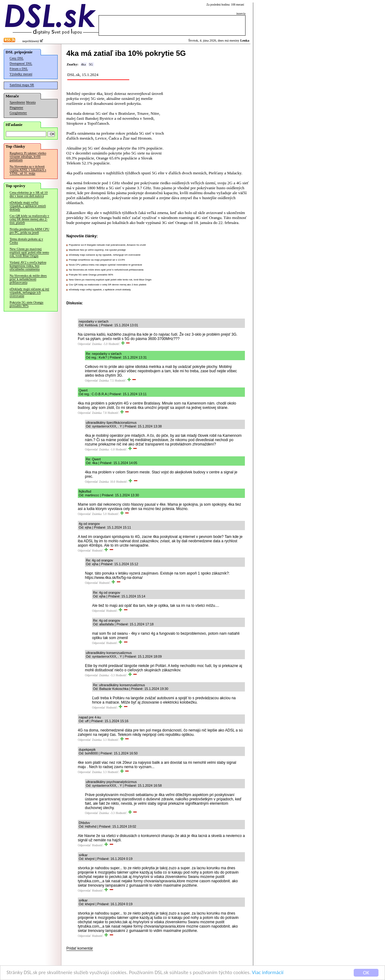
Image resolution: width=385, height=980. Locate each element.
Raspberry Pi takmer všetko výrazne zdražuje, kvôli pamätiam (28, 157)
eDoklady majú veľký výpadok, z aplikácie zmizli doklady (28, 206)
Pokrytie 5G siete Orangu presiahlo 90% (27, 304)
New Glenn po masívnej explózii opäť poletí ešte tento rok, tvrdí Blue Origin (29, 252)
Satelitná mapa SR (22, 85)
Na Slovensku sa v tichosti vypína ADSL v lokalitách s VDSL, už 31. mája (28, 170)
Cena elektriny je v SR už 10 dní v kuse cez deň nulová (29, 194)
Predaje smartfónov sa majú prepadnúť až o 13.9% (97, 260)
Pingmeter (16, 107)
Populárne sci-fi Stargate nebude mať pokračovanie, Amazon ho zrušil (107, 245)
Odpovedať (84, 344)
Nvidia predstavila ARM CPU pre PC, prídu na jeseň (29, 231)
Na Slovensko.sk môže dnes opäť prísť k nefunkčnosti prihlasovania (106, 270)
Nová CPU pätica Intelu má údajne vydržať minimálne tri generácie (105, 265)
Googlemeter (18, 113)
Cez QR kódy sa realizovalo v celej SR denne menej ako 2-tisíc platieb (29, 219)
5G (91, 64)
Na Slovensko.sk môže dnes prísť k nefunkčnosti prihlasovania (28, 279)
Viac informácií (268, 973)
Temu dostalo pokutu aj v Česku (26, 241)
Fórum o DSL (19, 69)
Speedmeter (17, 102)
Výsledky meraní (21, 74)
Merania (31, 102)
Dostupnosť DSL (21, 63)
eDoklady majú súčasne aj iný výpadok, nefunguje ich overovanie (29, 292)
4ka (83, 64)
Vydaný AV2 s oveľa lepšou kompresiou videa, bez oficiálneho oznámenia (28, 266)
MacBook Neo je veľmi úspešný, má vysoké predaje (97, 250)
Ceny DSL (17, 58)
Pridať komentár (80, 948)
